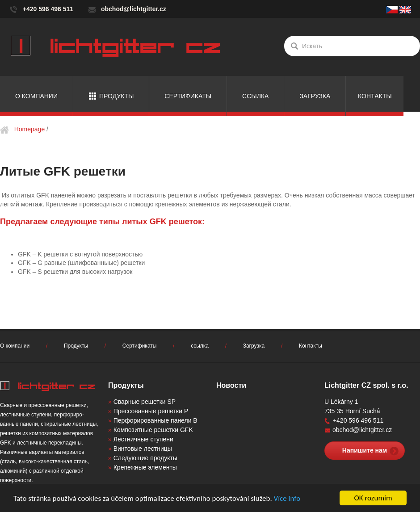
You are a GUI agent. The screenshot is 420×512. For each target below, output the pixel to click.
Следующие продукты (145, 458)
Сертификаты (188, 96)
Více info (287, 498)
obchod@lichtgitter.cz (134, 9)
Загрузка (315, 96)
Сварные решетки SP (145, 402)
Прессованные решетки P (151, 411)
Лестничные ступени (143, 439)
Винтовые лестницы (143, 449)
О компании (36, 96)
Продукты (116, 96)
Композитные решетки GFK (153, 430)
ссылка (255, 96)
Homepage (30, 129)
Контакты (375, 96)
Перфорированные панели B (155, 420)
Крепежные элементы (145, 467)
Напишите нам (365, 450)
